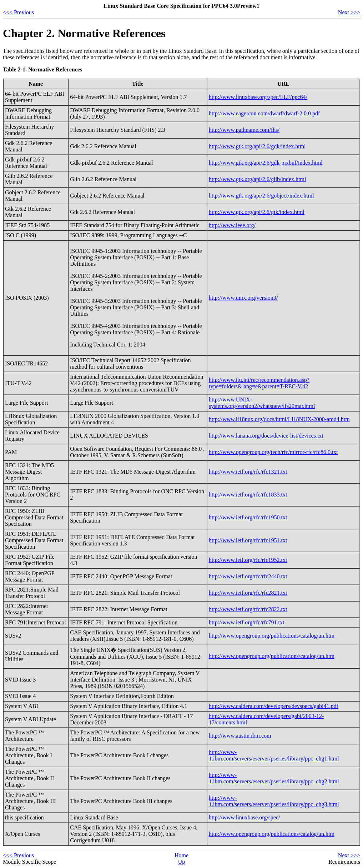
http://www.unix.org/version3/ (243, 298)
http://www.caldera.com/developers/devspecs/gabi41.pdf (274, 706)
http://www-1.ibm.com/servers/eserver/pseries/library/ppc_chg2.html (274, 778)
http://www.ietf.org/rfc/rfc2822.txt (248, 609)
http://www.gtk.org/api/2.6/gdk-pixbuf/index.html (266, 163)
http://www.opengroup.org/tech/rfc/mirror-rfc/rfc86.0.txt (273, 452)
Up (182, 862)
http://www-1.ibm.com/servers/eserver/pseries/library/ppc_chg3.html (274, 801)
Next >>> (349, 12)
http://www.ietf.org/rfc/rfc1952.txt (248, 560)
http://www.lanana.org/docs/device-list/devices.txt (266, 436)
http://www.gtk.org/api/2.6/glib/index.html (257, 179)
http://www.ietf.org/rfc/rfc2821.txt (248, 593)
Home (181, 855)
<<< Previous (18, 12)
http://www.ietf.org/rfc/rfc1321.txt (248, 472)
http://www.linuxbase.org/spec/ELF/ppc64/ (258, 97)
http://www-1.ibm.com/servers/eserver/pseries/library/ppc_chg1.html (274, 755)
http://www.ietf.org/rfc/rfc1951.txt (248, 540)
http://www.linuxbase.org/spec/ (244, 817)
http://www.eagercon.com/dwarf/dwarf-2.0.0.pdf (264, 113)
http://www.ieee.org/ (232, 225)
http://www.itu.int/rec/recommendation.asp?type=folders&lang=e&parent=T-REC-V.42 (259, 383)
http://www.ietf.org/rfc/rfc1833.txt (248, 495)
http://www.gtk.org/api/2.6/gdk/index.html (257, 146)
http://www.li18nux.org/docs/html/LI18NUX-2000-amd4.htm (279, 419)
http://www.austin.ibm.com (240, 736)
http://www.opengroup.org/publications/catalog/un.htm (272, 636)
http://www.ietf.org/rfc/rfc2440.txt (248, 576)
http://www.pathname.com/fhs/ (244, 130)
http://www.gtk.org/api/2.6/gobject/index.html (261, 196)
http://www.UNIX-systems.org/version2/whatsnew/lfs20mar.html (262, 403)
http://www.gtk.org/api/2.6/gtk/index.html (257, 212)
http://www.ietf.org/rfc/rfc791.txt (247, 622)
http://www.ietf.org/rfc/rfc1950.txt (248, 517)
